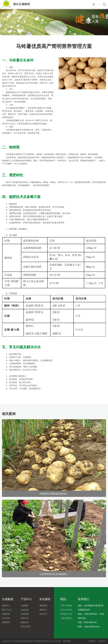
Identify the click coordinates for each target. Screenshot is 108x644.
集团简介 (6, 606)
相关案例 (9, 414)
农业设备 (25, 610)
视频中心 (43, 610)
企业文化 (6, 618)
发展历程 (6, 614)
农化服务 (45, 599)
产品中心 (26, 599)
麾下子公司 (7, 610)
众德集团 (8, 599)
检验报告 (25, 622)
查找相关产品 (66, 614)
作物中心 (13, 14)
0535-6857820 (91, 614)
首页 (4, 14)
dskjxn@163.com (92, 627)
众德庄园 (25, 614)
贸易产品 (25, 618)
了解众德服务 (66, 618)
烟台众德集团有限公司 (26, 641)
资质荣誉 (6, 622)
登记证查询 (26, 627)
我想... (64, 599)
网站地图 (67, 641)
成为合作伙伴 (66, 610)
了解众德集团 (66, 606)
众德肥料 (25, 606)
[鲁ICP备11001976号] (52, 641)
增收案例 (43, 606)
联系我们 (84, 599)
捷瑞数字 (92, 641)
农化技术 (43, 614)
